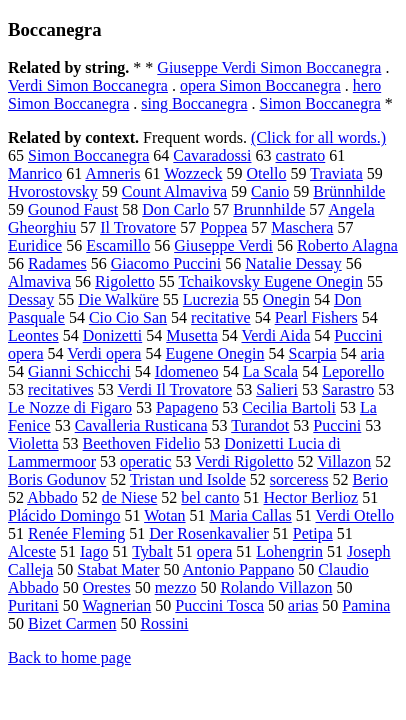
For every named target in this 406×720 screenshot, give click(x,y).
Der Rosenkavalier (209, 533)
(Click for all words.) (318, 137)
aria (373, 353)
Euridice (35, 245)
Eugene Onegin (214, 353)
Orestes (107, 587)
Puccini (337, 425)
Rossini (164, 623)
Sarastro (348, 389)
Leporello (353, 371)
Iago (94, 551)
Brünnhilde (349, 191)
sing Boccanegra (194, 103)
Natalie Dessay (293, 263)
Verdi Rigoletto (244, 461)
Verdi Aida (275, 335)
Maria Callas (251, 515)
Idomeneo (187, 371)
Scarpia (313, 353)
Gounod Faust (73, 209)
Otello (266, 173)
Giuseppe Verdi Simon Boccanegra (269, 67)
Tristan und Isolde (188, 479)
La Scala (271, 371)
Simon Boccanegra (319, 103)
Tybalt (152, 551)
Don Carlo (175, 209)
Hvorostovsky (53, 191)
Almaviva (39, 281)
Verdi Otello (354, 515)
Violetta (33, 443)
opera (215, 551)
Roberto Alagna (347, 245)
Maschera (302, 227)
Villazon (344, 461)
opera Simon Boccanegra (260, 85)
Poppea (223, 227)
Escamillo (118, 245)
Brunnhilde (269, 209)
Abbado (52, 497)
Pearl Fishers (316, 317)
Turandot (260, 425)
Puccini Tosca (219, 605)
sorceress (299, 479)
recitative (221, 317)
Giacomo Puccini (166, 263)
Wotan (164, 515)
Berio (370, 479)
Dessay (31, 299)
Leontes (33, 335)
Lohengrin (289, 551)
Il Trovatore (138, 227)
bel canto (210, 497)
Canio (270, 191)
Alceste (32, 551)
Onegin (286, 299)
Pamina (366, 605)
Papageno (187, 407)
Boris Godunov (57, 479)
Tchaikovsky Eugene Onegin (270, 281)
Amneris (112, 173)
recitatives (61, 389)
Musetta (192, 335)
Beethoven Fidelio (142, 443)
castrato (301, 155)
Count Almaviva (174, 191)
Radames (57, 263)
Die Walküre (118, 299)
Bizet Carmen (72, 623)
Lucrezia (211, 299)
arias (303, 605)
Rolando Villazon (276, 587)
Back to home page (69, 657)
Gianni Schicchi (79, 371)
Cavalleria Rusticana (141, 425)
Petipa (313, 533)
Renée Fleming (76, 533)
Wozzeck (193, 173)
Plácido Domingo (64, 515)
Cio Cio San (128, 317)
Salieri (277, 389)
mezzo (176, 587)
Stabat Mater (118, 569)
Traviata (336, 173)
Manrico (35, 173)
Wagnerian (116, 605)
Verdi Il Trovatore (174, 389)
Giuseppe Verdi (223, 245)
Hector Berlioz (311, 497)
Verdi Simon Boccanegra (88, 85)
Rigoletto (125, 281)
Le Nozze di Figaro (70, 407)
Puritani (33, 605)
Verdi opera (104, 353)
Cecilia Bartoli (289, 407)
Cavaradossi (212, 155)
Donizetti (113, 335)
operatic (146, 461)
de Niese (130, 497)
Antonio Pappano (239, 569)
